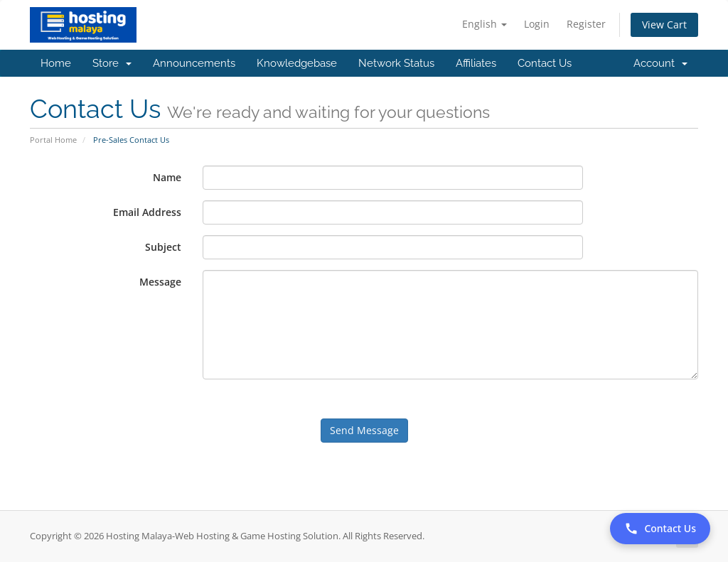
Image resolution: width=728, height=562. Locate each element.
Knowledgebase (297, 63)
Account (660, 63)
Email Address (147, 212)
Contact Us (545, 63)
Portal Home (53, 140)
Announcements (194, 63)
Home (56, 63)
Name (167, 177)
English (485, 24)
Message (160, 282)
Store (112, 63)
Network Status (396, 63)
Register (586, 24)
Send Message (364, 430)
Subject (163, 247)
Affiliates (476, 63)
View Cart (664, 25)
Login (537, 24)
